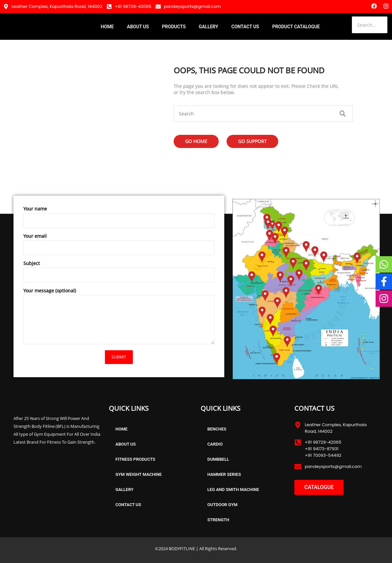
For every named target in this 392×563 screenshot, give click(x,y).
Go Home (196, 141)
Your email (119, 246)
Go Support (252, 141)
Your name (119, 218)
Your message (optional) (119, 318)
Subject (119, 273)
